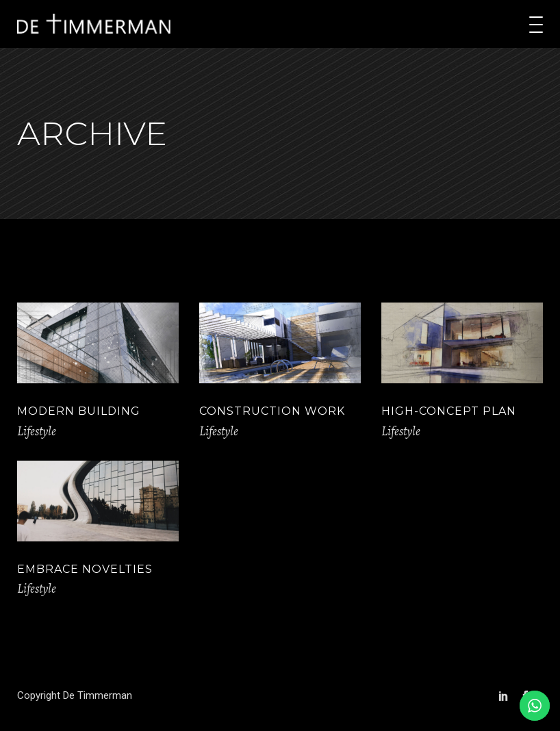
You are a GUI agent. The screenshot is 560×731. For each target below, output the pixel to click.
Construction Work (272, 411)
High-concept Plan (449, 411)
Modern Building (79, 411)
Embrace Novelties (85, 569)
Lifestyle (37, 431)
